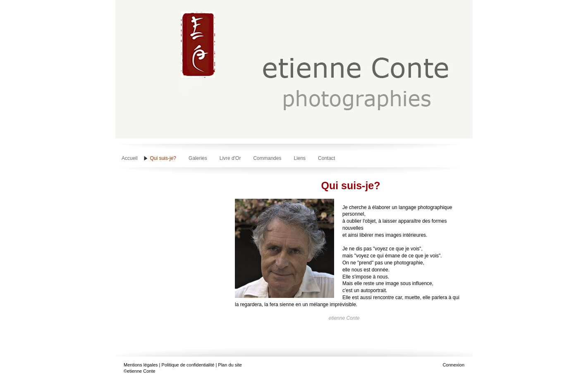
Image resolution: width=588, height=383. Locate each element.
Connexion (453, 365)
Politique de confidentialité (188, 365)
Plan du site (230, 365)
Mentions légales (141, 365)
